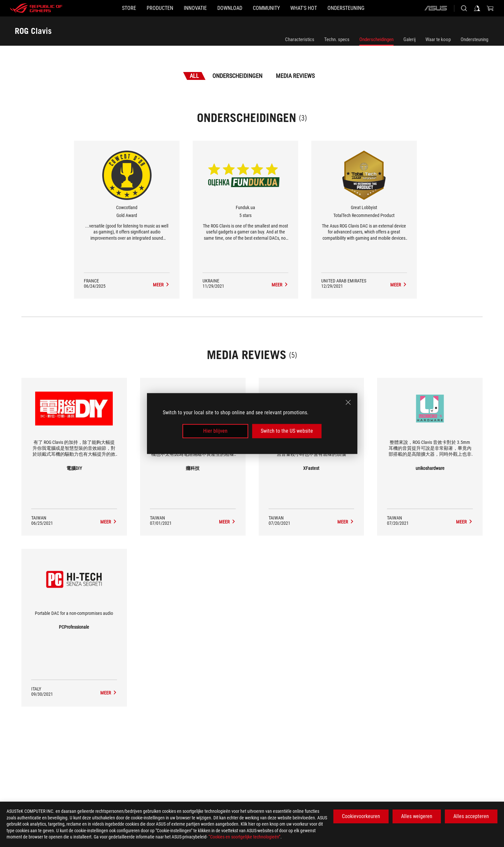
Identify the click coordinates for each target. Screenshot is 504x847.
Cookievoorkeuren (361, 816)
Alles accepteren (471, 816)
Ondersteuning (474, 39)
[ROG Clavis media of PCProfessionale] (109, 693)
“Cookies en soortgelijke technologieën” (244, 837)
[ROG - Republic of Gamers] (36, 8)
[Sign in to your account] (477, 8)
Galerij (409, 39)
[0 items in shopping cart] (490, 8)
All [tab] (194, 76)
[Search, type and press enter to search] (464, 8)
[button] (139, 8)
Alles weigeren (417, 816)
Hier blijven (215, 431)
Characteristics (300, 39)
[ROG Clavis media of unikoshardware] (464, 522)
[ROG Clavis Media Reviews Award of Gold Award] (161, 285)
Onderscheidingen (376, 39)
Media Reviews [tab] (295, 76)
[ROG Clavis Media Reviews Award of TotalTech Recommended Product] (399, 285)
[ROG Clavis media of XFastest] (346, 522)
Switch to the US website (287, 431)
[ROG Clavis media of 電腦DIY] (109, 522)
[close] (348, 402)
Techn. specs (337, 39)
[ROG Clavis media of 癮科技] (227, 522)
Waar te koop (438, 39)
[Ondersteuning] (377, 8)
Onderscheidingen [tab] (237, 76)
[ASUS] (436, 8)
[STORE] (97, 8)
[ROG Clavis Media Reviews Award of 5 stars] (280, 285)
